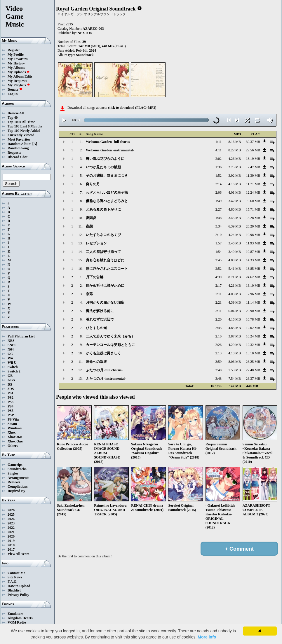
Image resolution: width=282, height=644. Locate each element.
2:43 (219, 328)
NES (11, 341)
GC (10, 354)
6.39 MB (235, 226)
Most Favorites (19, 139)
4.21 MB (235, 286)
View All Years (18, 554)
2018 (11, 545)
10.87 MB (253, 252)
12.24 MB (253, 192)
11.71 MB (253, 184)
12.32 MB (253, 345)
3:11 (219, 311)
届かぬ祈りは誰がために (105, 286)
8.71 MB (235, 277)
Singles (13, 473)
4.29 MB (235, 345)
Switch (13, 367)
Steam (12, 424)
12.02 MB (253, 328)
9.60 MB (254, 201)
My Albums (16, 68)
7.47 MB (254, 167)
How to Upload (19, 586)
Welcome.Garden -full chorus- (108, 142)
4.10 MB (235, 353)
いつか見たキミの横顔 (103, 167)
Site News (15, 577)
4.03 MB (235, 294)
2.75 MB (235, 167)
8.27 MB (235, 150)
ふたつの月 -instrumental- (106, 379)
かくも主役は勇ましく (103, 353)
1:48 (219, 218)
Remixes (14, 482)
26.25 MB (253, 362)
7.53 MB (235, 370)
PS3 (11, 402)
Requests (14, 153)
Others (13, 446)
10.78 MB (253, 319)
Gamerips (15, 465)
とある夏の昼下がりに (103, 209)
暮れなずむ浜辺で (100, 319)
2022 (11, 528)
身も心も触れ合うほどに (105, 260)
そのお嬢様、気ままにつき (107, 176)
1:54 (219, 252)
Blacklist (14, 590)
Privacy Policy (18, 595)
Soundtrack (85, 55)
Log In (13, 94)
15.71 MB (253, 209)
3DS (11, 389)
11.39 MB (253, 176)
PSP (11, 415)
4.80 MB (235, 209)
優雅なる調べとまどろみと (107, 201)
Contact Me (16, 573)
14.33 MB (253, 260)
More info (207, 637)
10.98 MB (253, 235)
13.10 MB (253, 286)
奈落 (89, 294)
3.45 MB (235, 218)
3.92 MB (235, 176)
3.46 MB (235, 243)
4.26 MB (235, 159)
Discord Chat (18, 157)
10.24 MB (253, 336)
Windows (15, 428)
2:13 (219, 353)
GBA (11, 380)
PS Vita (13, 419)
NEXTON (85, 33)
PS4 (11, 406)
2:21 (219, 302)
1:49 (219, 201)
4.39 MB (235, 302)
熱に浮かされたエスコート (107, 269)
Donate (15, 90)
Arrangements (18, 478)
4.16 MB (235, 184)
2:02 (219, 159)
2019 (11, 541)
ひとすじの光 (96, 328)
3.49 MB (235, 252)
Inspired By (16, 491)
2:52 (219, 269)
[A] (35, 144)
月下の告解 (95, 277)
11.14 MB (253, 302)
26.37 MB (253, 379)
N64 (11, 349)
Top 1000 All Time (21, 122)
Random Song (18, 148)
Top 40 (13, 118)
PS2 (11, 398)
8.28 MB (254, 218)
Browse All (16, 113)
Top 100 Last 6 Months (25, 126)
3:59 (219, 362)
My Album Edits (20, 76)
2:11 (219, 294)
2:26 (219, 345)
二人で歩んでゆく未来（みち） (110, 336)
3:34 (219, 226)
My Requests (17, 81)
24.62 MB (253, 277)
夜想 (89, 226)
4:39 (219, 277)
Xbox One (15, 441)
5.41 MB (235, 269)
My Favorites (18, 59)
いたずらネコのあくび (103, 235)
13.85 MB (253, 269)
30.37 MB (253, 142)
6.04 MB (235, 311)
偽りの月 (93, 184)
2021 (11, 532)
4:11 (219, 142)
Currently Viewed (21, 135)
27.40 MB (253, 370)
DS (10, 384)
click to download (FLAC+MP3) (132, 108)
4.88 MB (235, 260)
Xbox (12, 433)
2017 (11, 549)
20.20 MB (253, 226)
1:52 (219, 176)
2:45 (219, 260)
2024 (11, 519)
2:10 (219, 235)
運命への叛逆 (96, 362)
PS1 (11, 393)
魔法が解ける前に (100, 311)
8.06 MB (235, 362)
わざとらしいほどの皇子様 (107, 192)
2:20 (219, 319)
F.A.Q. (12, 582)
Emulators (15, 614)
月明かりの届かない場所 (105, 302)
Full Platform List (21, 336)
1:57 (219, 243)
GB (10, 376)
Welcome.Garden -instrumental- (110, 150)
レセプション (96, 243)
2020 (11, 536)
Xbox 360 (15, 437)
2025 (11, 514)
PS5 (11, 411)
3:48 (219, 370)
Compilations (18, 487)
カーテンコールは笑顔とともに (110, 345)
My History (16, 63)
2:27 (219, 209)
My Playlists (19, 85)
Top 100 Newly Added (24, 131)
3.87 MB (235, 336)
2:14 (219, 184)
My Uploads (19, 72)
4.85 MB (235, 328)
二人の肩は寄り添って (103, 252)
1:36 (219, 167)
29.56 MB (253, 150)
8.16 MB (235, 142)
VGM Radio (17, 622)
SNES (12, 345)
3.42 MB (235, 201)
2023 (11, 523)
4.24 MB (235, 235)
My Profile (16, 55)
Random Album (20, 144)
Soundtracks (17, 469)
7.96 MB (254, 294)
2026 (11, 510)
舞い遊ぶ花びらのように (105, 159)
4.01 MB (235, 192)
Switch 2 (14, 371)
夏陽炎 (91, 218)
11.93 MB (253, 243)
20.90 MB (253, 311)
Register (14, 50)
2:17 (219, 286)
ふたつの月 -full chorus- (104, 370)
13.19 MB (253, 159)
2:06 (219, 192)
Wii (10, 358)
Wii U (12, 363)
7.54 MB (235, 379)
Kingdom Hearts (20, 618)
